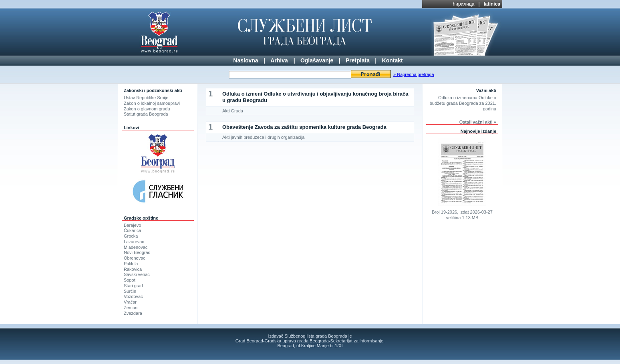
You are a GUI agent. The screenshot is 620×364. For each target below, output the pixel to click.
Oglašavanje (317, 60)
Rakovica (133, 269)
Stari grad (133, 286)
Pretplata (358, 60)
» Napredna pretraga (414, 74)
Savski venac (137, 274)
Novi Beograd (137, 252)
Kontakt (393, 60)
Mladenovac (136, 247)
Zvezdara (133, 313)
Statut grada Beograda (146, 114)
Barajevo (132, 225)
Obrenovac (135, 258)
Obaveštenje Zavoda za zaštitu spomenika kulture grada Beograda (304, 127)
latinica (492, 4)
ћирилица (464, 4)
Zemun (131, 308)
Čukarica (132, 230)
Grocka (131, 236)
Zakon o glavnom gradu (147, 109)
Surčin (130, 291)
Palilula (131, 264)
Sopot (130, 280)
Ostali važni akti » (478, 122)
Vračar (130, 302)
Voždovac (133, 296)
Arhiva (279, 60)
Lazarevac (134, 242)
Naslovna (246, 60)
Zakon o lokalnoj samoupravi (152, 103)
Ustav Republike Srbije (146, 98)
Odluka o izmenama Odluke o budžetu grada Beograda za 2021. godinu (463, 103)
